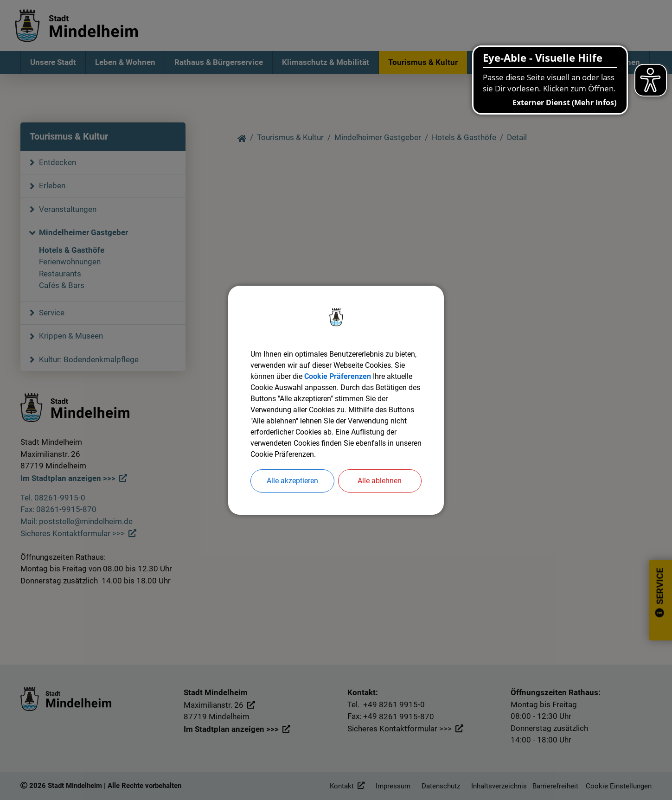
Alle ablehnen (380, 481)
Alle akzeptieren (292, 481)
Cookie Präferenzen (338, 376)
